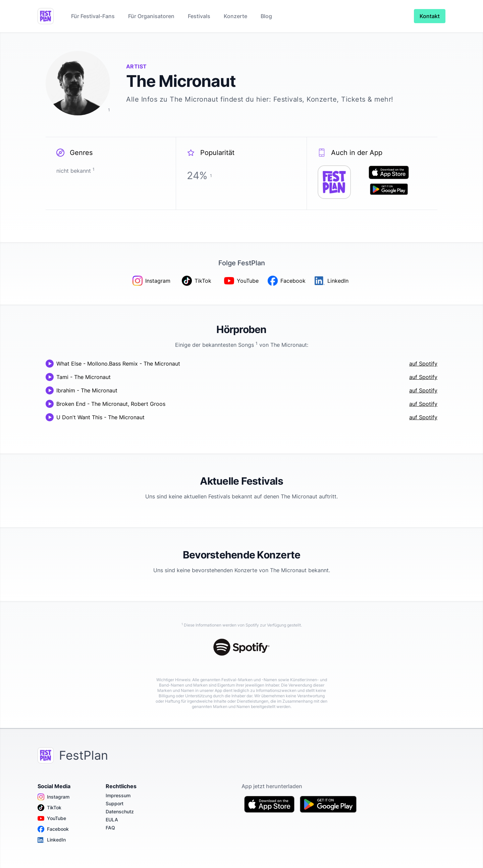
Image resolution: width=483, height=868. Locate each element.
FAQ (110, 828)
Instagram (53, 797)
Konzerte (235, 16)
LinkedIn (52, 840)
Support (115, 803)
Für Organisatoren (151, 16)
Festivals (199, 16)
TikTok (49, 808)
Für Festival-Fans (93, 16)
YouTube (52, 818)
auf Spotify (423, 364)
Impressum (118, 795)
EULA (112, 820)
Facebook (53, 829)
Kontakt (430, 16)
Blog (266, 16)
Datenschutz (120, 811)
